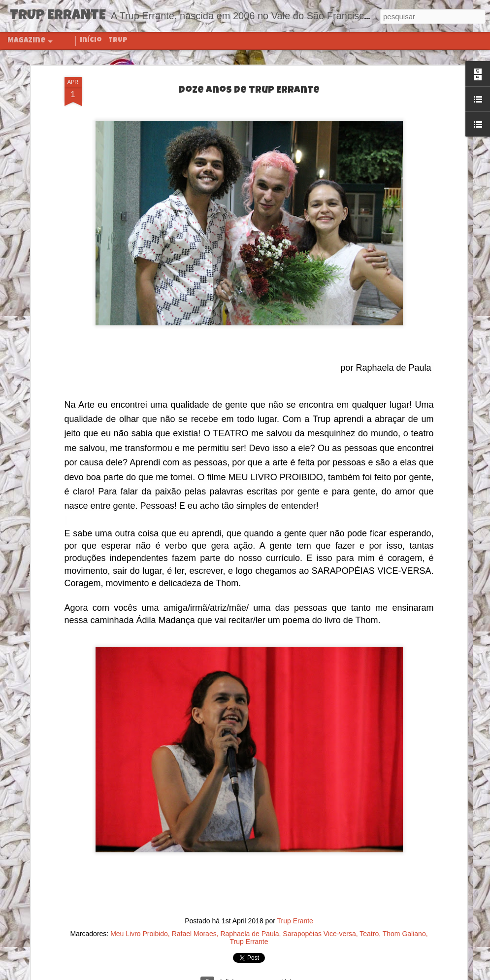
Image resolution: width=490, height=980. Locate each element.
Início (91, 40)
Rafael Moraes (194, 933)
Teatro (369, 933)
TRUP (118, 40)
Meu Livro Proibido (139, 933)
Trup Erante (295, 920)
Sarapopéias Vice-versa (319, 933)
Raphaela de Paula (249, 933)
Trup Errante (249, 941)
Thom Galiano (404, 933)
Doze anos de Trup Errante (249, 90)
